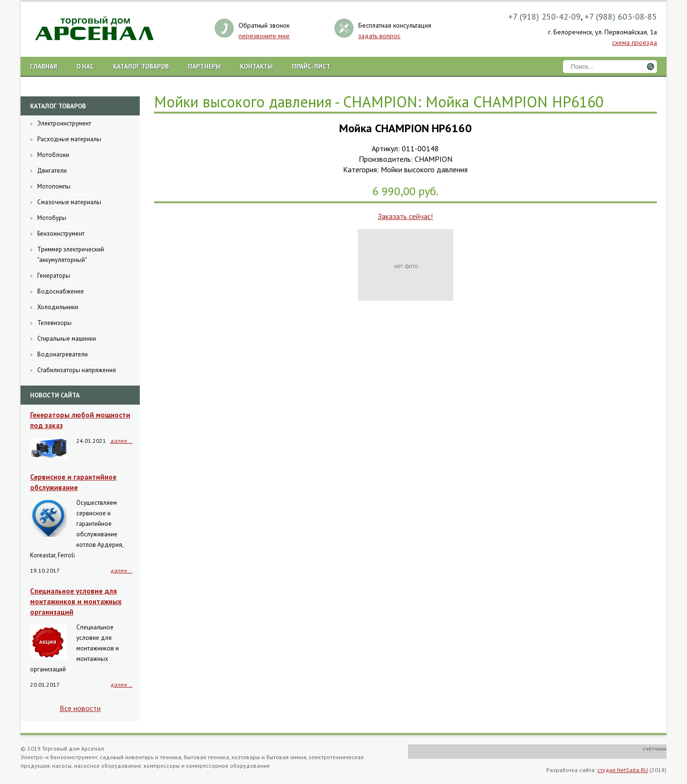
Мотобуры (52, 218)
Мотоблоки (53, 155)
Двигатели (52, 171)
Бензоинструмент (61, 234)
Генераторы (54, 276)
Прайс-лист (311, 66)
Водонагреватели (62, 354)
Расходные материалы (69, 139)
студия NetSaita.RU (623, 770)
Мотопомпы (54, 186)
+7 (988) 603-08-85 (621, 16)
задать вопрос (379, 36)
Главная (44, 66)
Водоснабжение (61, 291)
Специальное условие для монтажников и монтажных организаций (76, 601)
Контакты (256, 66)
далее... (121, 441)
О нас (85, 66)
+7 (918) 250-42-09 (544, 16)
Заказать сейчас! (405, 216)
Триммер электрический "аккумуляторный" (71, 255)
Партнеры (204, 66)
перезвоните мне (264, 36)
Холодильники (58, 307)
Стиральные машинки (67, 339)
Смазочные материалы (69, 202)
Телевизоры (54, 323)
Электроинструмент (64, 123)
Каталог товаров (141, 66)
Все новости (80, 708)
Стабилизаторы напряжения (77, 370)
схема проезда (635, 42)
